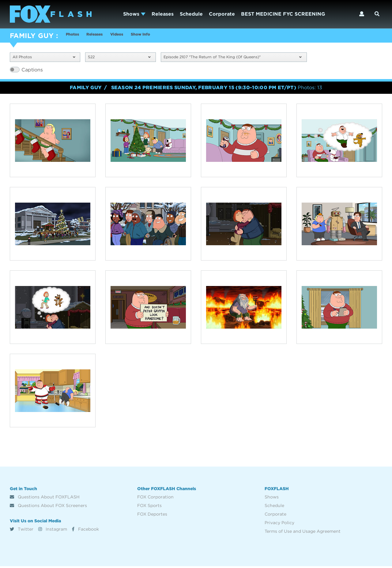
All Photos (44, 58)
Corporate (222, 14)
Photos (75, 36)
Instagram (53, 531)
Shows (134, 14)
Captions (32, 71)
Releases (163, 14)
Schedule (191, 14)
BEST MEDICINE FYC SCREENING (283, 14)
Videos (134, 36)
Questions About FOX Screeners (48, 507)
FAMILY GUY (32, 36)
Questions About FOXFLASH (45, 499)
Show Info (165, 36)
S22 (119, 58)
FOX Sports (149, 507)
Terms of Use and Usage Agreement (303, 533)
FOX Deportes (152, 516)
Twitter (22, 531)
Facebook (85, 531)
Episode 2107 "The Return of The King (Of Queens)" (233, 58)
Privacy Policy (279, 524)
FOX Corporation (155, 499)
